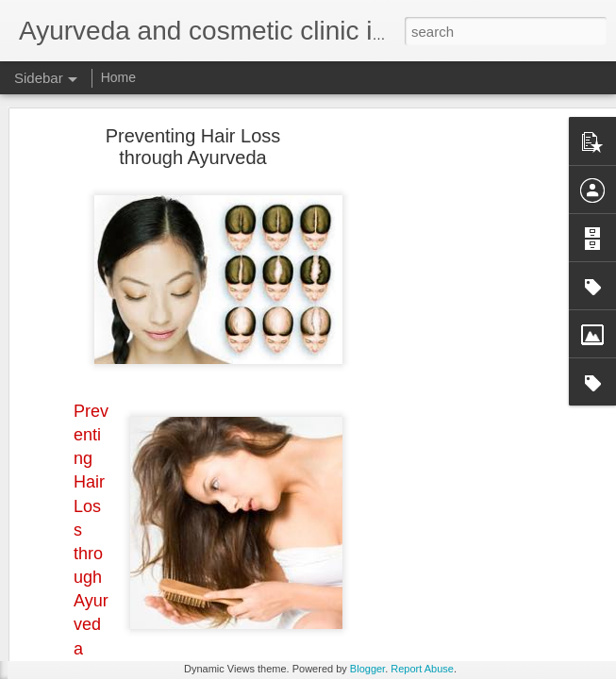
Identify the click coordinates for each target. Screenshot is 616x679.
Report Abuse (422, 669)
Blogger (367, 669)
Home (118, 77)
